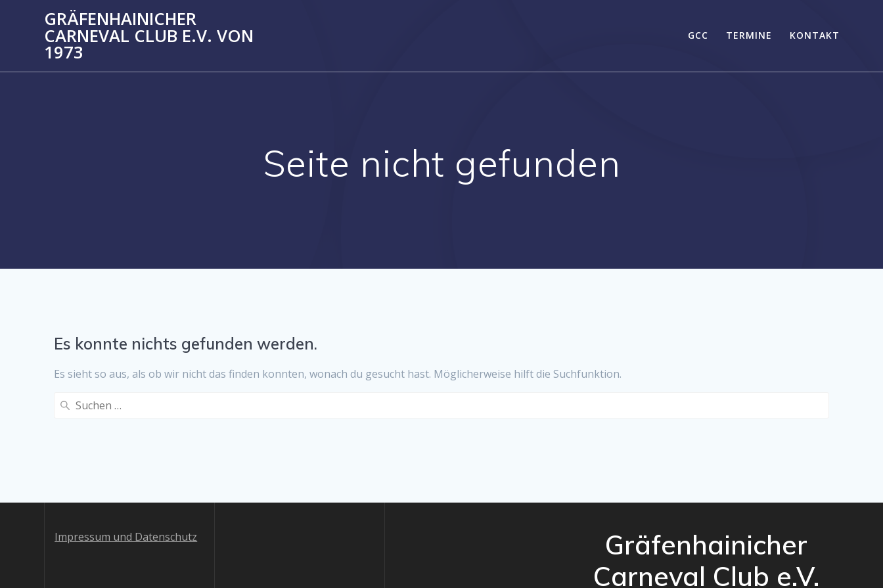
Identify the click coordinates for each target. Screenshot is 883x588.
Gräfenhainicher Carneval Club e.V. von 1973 (149, 36)
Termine (749, 35)
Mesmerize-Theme (770, 551)
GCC (698, 35)
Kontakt (815, 35)
